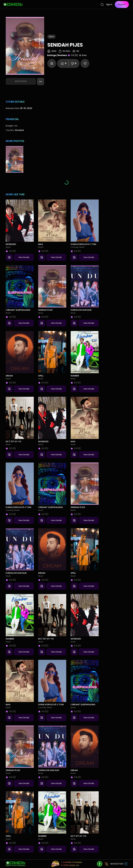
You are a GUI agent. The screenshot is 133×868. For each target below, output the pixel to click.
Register (122, 4)
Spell (41, 376)
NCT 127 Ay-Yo (14, 441)
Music (51, 37)
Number (75, 376)
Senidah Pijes (45, 310)
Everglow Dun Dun (81, 310)
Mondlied (11, 244)
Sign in (109, 4)
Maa (41, 244)
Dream (9, 376)
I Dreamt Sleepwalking (18, 310)
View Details (24, 257)
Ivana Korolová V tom (83, 244)
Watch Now (21, 81)
